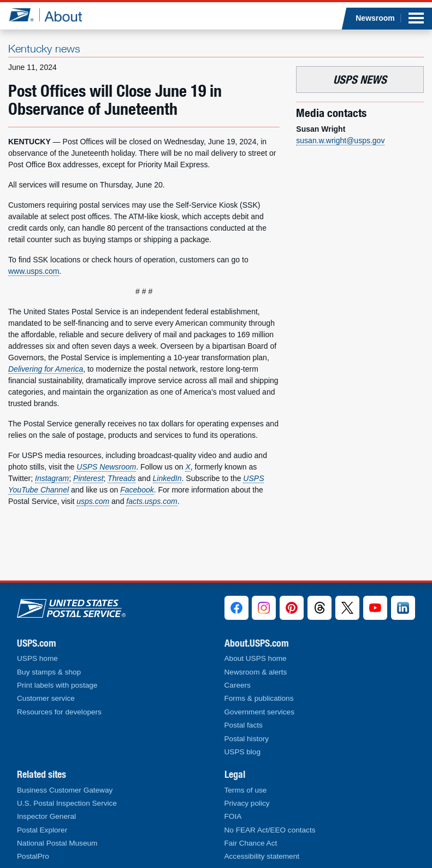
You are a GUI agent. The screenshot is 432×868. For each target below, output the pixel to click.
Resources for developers (59, 712)
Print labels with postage (57, 685)
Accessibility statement (262, 856)
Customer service (46, 698)
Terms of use (246, 790)
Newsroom (375, 18)
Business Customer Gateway (65, 790)
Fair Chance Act (251, 843)
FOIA (233, 816)
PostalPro (33, 856)
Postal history (247, 739)
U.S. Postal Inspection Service (67, 803)
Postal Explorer (42, 830)
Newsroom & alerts (256, 672)
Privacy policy (247, 803)
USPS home (37, 658)
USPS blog (243, 752)
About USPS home (256, 658)
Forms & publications (259, 698)
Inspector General (46, 816)
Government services (259, 712)
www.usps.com (34, 271)
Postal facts (244, 725)
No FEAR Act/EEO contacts (270, 830)
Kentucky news (44, 48)
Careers (238, 685)
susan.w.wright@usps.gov (340, 140)
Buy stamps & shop (49, 672)
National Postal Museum (57, 843)
